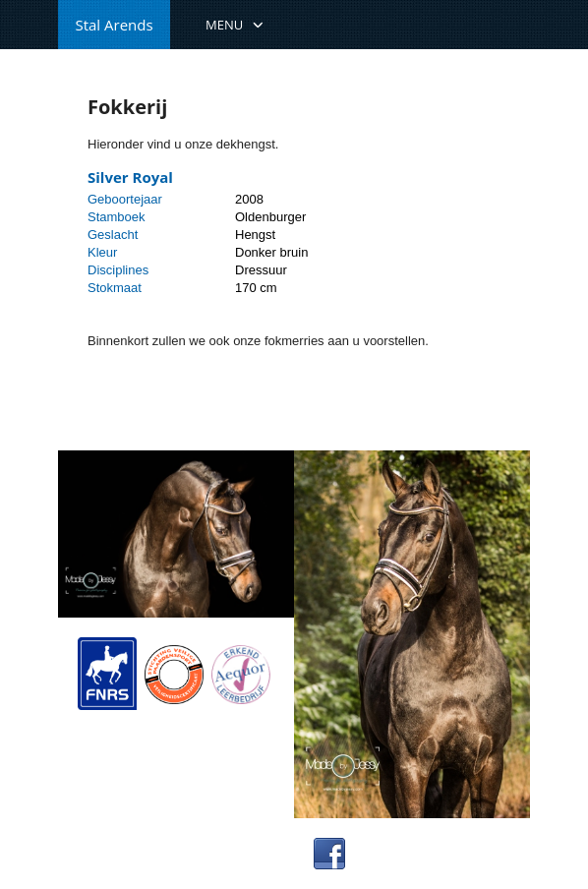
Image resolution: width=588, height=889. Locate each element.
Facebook (386, 854)
